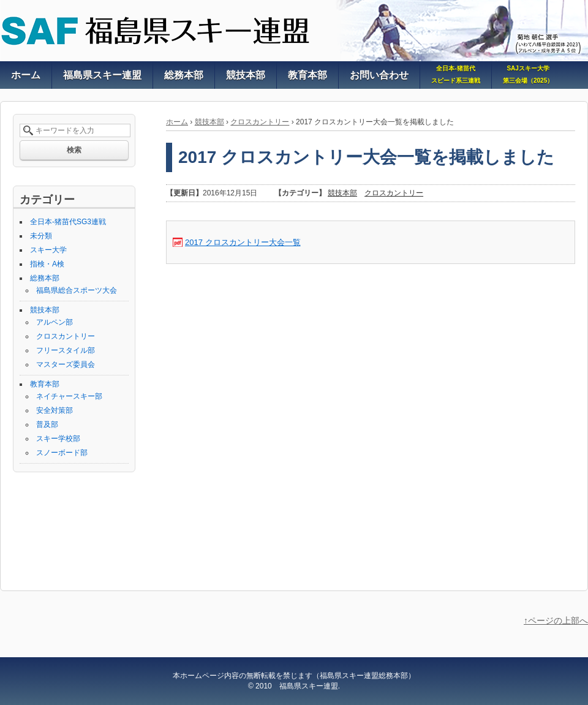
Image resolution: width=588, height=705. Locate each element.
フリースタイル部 (66, 350)
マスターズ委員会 (66, 364)
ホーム (177, 122)
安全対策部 (55, 410)
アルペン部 (55, 322)
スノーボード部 (62, 453)
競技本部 (209, 122)
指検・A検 (47, 264)
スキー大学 (48, 250)
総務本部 (45, 278)
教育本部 (45, 384)
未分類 (41, 236)
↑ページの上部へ (556, 620)
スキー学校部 (58, 439)
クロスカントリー (260, 122)
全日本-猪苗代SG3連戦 (68, 222)
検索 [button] (74, 150)
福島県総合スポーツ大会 (77, 290)
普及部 (47, 424)
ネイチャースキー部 (69, 396)
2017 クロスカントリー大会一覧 (243, 242)
